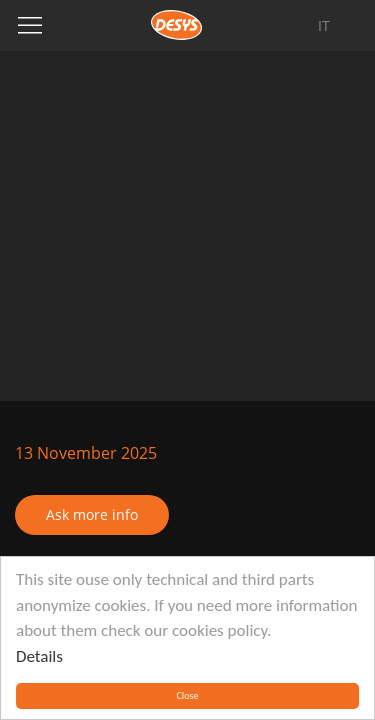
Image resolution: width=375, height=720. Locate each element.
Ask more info (92, 514)
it (324, 25)
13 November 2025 (86, 453)
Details (39, 656)
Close (188, 695)
